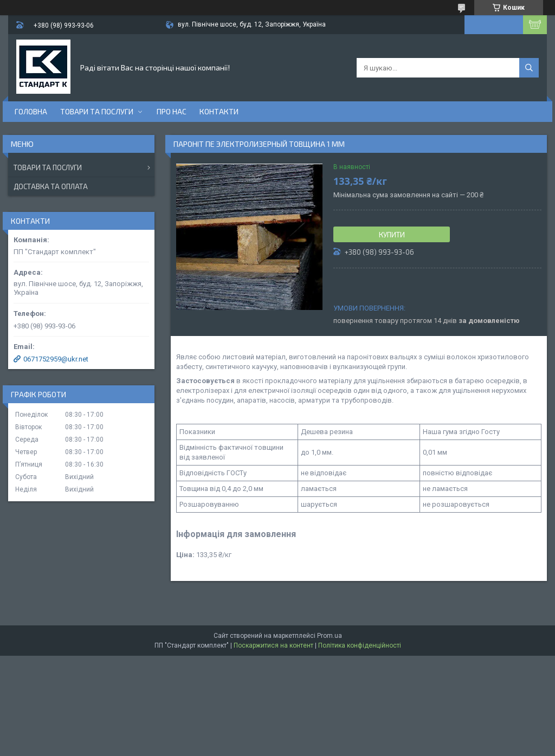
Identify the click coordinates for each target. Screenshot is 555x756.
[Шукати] (529, 68)
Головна (31, 111)
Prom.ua (330, 636)
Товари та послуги (97, 111)
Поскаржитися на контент (273, 645)
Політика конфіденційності (360, 645)
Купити (392, 235)
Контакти (219, 111)
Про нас (172, 111)
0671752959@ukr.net (56, 359)
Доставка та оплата (51, 186)
